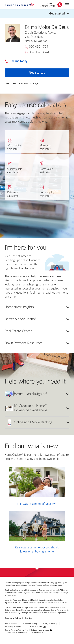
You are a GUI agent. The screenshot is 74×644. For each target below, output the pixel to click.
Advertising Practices (13, 627)
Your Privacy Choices (34, 627)
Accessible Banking (30, 623)
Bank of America (11, 623)
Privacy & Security (50, 623)
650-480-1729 (36, 47)
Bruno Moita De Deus (13, 618)
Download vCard (37, 53)
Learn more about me (19, 84)
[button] (37, 14)
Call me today (18, 61)
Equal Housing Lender (41, 630)
